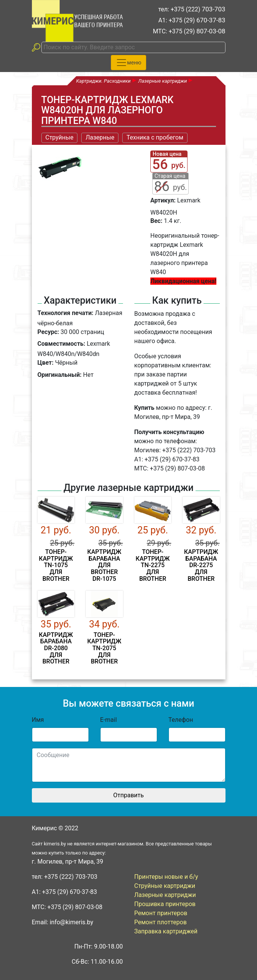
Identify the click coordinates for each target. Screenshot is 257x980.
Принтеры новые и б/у (166, 877)
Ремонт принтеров (161, 913)
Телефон (181, 720)
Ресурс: (48, 332)
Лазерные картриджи (165, 895)
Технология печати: (65, 313)
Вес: (156, 221)
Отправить (128, 795)
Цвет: (46, 363)
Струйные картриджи (165, 886)
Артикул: (163, 200)
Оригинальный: (60, 375)
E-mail (109, 720)
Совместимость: (61, 344)
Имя (38, 720)
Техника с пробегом (155, 137)
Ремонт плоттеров (161, 922)
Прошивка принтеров (165, 904)
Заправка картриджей (166, 931)
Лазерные (100, 137)
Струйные (60, 137)
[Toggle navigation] (128, 63)
